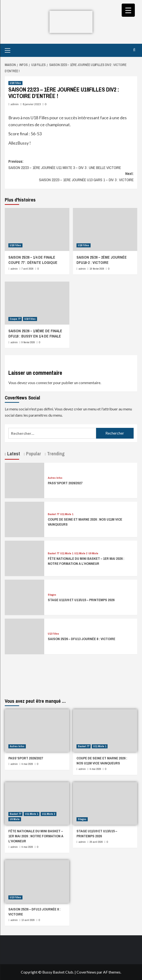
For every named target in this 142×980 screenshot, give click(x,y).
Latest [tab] (13, 454)
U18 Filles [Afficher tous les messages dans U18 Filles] (15, 83)
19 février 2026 (97, 269)
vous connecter (40, 383)
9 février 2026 (28, 342)
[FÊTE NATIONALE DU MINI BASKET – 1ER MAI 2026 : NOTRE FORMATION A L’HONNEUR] (25, 558)
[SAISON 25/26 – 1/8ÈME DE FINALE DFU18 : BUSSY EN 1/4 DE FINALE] (37, 303)
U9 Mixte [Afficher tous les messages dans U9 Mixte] (93, 553)
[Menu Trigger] (128, 10)
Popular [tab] (33, 454)
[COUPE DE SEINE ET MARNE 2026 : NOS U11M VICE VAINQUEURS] (25, 519)
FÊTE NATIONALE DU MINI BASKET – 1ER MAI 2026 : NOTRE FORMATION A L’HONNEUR (86, 561)
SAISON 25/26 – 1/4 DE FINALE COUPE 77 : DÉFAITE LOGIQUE (33, 260)
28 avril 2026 (96, 842)
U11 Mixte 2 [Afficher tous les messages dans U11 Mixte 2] (81, 553)
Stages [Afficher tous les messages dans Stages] (52, 595)
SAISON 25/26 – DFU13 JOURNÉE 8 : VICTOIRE (82, 639)
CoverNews (86, 972)
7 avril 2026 (27, 269)
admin (15, 104)
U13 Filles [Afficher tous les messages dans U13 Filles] (53, 634)
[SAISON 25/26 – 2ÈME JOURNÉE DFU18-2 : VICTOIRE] (105, 229)
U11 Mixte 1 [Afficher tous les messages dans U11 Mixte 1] (67, 514)
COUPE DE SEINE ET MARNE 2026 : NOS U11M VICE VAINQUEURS (102, 761)
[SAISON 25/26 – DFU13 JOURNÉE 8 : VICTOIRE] (25, 636)
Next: (71, 177)
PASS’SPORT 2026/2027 (65, 483)
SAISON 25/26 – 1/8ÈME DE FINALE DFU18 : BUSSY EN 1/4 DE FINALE (35, 333)
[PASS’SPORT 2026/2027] (25, 480)
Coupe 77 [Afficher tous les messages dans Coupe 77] (15, 319)
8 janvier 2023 (32, 104)
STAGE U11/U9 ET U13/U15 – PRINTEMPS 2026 (81, 600)
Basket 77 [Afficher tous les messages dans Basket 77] (53, 514)
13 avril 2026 (28, 920)
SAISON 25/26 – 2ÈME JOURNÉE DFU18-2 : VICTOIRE (102, 260)
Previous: (71, 165)
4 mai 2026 (27, 764)
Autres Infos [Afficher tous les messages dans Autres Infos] (55, 478)
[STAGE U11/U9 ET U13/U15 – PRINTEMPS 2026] (25, 597)
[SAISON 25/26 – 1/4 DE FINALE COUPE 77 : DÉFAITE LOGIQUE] (37, 229)
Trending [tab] (55, 454)
